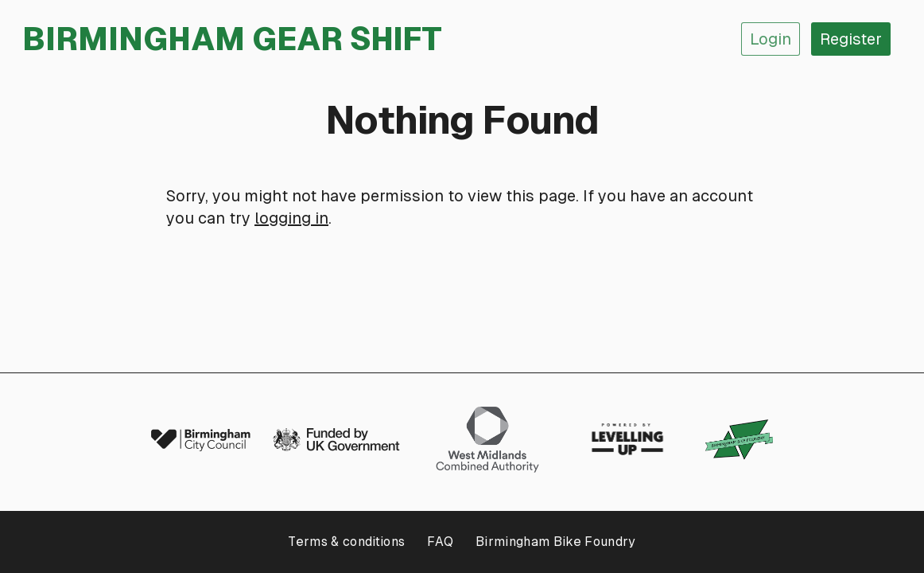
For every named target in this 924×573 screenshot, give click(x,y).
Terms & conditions (346, 542)
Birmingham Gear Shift (232, 39)
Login (771, 39)
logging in (291, 218)
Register (851, 39)
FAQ (440, 542)
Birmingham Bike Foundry (555, 542)
